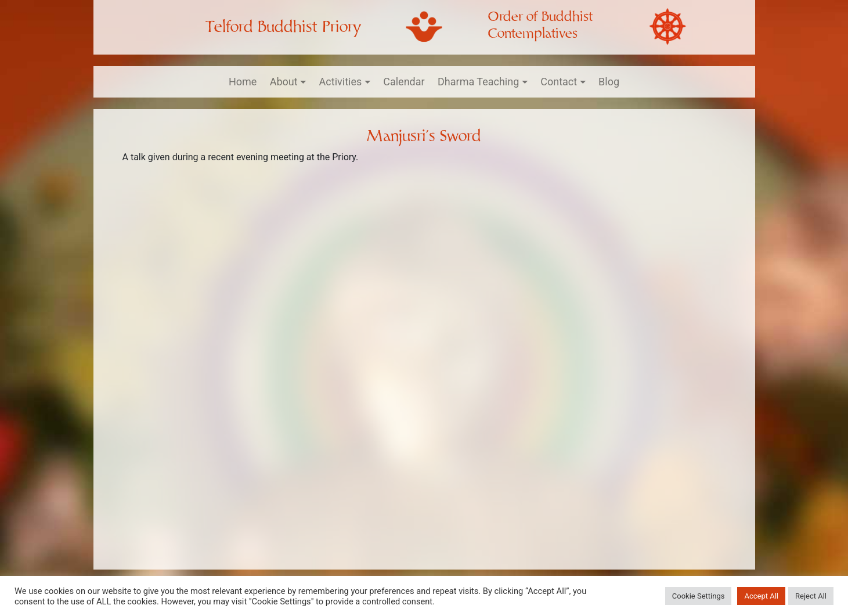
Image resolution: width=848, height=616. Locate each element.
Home (243, 82)
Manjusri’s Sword (424, 136)
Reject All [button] (811, 596)
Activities (341, 82)
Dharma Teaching (478, 82)
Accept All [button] (761, 596)
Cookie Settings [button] (699, 596)
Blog (609, 82)
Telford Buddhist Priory (283, 27)
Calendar (404, 82)
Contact (559, 82)
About (284, 82)
